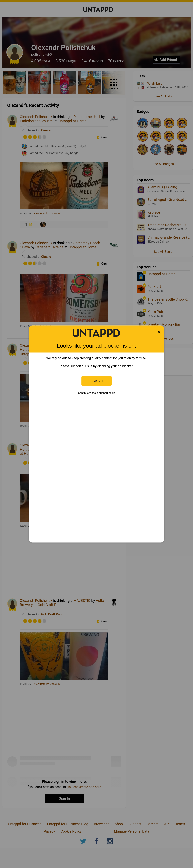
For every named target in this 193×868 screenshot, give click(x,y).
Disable (97, 381)
